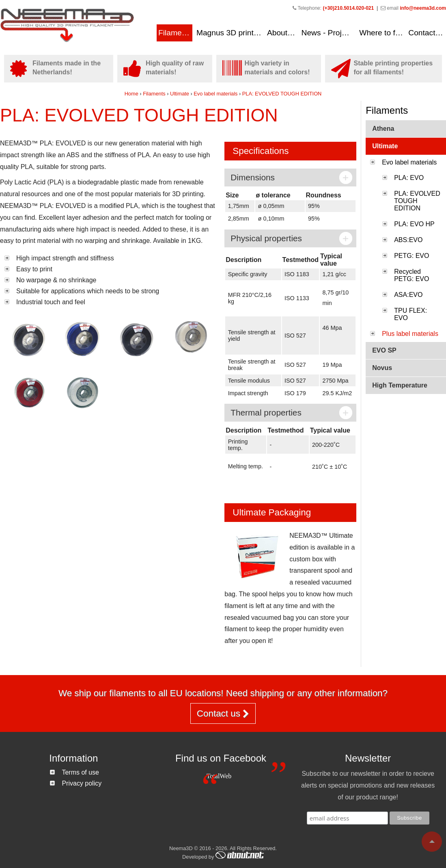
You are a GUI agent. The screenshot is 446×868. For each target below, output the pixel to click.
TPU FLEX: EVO (410, 314)
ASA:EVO (408, 295)
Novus (382, 368)
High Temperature (400, 385)
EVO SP (384, 350)
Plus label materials (410, 334)
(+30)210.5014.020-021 (348, 8)
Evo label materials (216, 94)
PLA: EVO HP (414, 224)
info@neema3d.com (423, 8)
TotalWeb (219, 776)
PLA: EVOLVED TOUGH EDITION (282, 94)
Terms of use (80, 772)
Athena (383, 129)
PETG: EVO (412, 256)
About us (282, 33)
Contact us (427, 33)
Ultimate (180, 94)
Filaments (175, 33)
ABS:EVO (408, 240)
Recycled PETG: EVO (412, 275)
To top (432, 842)
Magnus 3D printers (230, 33)
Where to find (382, 33)
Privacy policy (82, 783)
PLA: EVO (409, 178)
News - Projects (329, 33)
